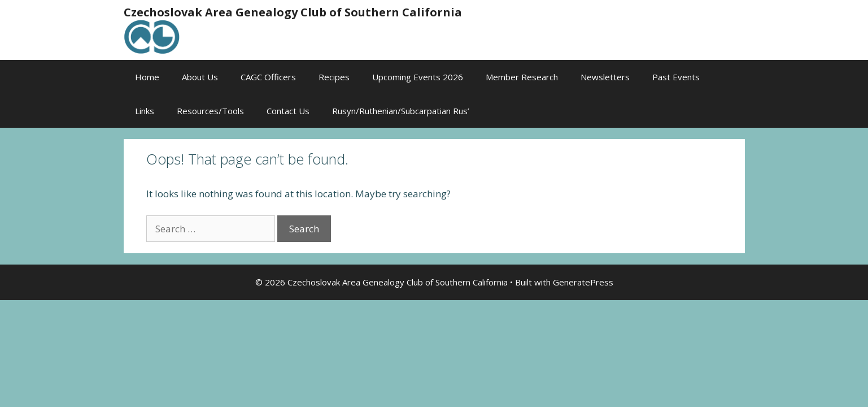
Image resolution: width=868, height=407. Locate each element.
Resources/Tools (210, 111)
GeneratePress (583, 282)
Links (145, 111)
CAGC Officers (268, 77)
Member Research (522, 77)
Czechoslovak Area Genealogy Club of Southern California (293, 12)
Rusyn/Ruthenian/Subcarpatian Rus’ (401, 111)
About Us (200, 77)
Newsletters (605, 77)
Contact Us (288, 111)
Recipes (334, 77)
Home (147, 77)
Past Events (676, 77)
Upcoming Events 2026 (418, 77)
